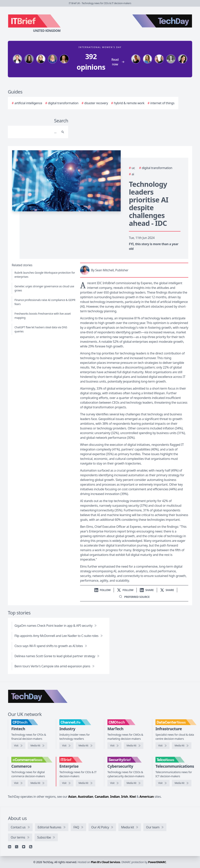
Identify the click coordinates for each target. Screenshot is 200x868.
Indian (115, 797)
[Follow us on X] (125, 590)
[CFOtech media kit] (37, 746)
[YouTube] (24, 847)
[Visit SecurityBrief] (114, 783)
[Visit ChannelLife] (66, 746)
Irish (125, 797)
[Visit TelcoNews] (162, 783)
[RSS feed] (31, 847)
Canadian (102, 797)
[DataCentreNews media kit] (182, 746)
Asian (72, 797)
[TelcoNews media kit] (182, 783)
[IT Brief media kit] (86, 783)
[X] (17, 847)
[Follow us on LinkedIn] (103, 590)
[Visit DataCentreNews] (162, 746)
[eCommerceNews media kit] (37, 783)
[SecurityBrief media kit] (134, 783)
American (147, 797)
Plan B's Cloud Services (105, 862)
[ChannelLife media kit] (86, 746)
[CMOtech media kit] (134, 746)
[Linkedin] (10, 847)
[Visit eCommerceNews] (18, 783)
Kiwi (133, 797)
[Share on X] (167, 590)
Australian (86, 797)
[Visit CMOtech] (114, 746)
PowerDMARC (157, 862)
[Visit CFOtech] (18, 746)
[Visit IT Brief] (66, 783)
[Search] (34, 132)
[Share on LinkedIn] (147, 590)
